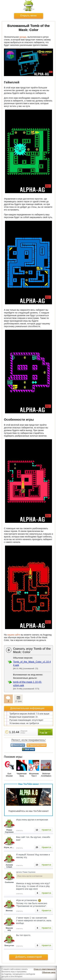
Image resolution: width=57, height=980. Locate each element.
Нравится (46, 830)
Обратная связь (49, 972)
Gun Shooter (9, 775)
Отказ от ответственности (45, 969)
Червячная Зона (22, 775)
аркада (23, 37)
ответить (19, 830)
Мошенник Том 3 (34, 775)
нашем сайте (14, 635)
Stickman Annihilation (46, 775)
